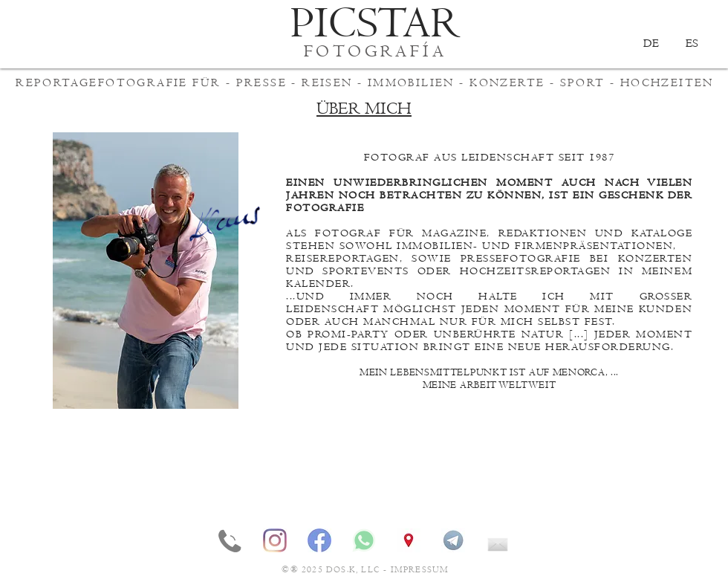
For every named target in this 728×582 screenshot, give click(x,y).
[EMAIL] (498, 540)
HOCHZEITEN (667, 83)
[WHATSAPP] (364, 540)
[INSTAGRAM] (275, 540)
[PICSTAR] (376, 24)
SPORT (583, 83)
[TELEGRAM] (453, 540)
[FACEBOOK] (319, 540)
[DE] (651, 43)
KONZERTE (507, 83)
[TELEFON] (230, 540)
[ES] (692, 43)
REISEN (327, 83)
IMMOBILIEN (411, 83)
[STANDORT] (409, 540)
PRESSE (261, 83)
